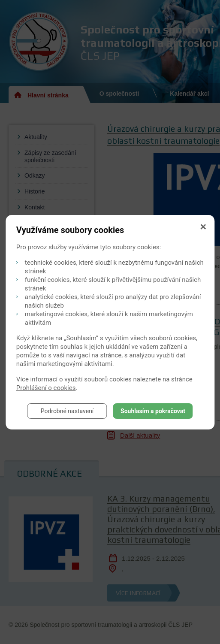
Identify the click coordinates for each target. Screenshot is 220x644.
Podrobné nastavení (67, 411)
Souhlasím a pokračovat (153, 411)
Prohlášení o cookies (46, 388)
